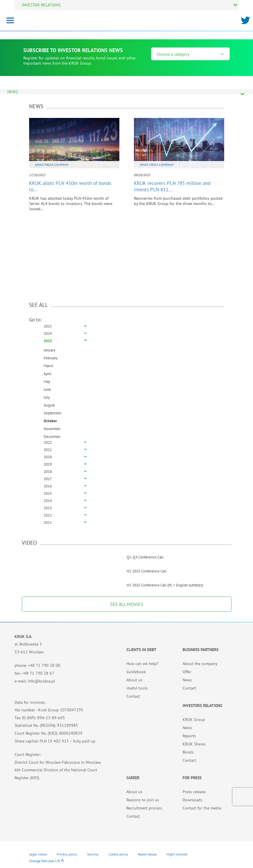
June (47, 389)
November (52, 429)
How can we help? (142, 664)
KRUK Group (194, 719)
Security (93, 854)
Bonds (188, 752)
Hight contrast (177, 854)
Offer (187, 672)
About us (134, 680)
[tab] (127, 327)
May (47, 382)
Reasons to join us (143, 800)
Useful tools (137, 688)
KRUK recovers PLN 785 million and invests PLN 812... (172, 186)
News (187, 680)
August (49, 405)
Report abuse (147, 854)
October (50, 421)
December (52, 437)
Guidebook (136, 672)
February (51, 358)
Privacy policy (67, 854)
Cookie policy (118, 854)
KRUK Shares (194, 744)
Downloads (192, 800)
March (48, 366)
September (53, 413)
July (47, 397)
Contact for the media (202, 808)
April (47, 374)
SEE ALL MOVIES (127, 604)
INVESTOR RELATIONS (41, 5)
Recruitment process (144, 808)
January (49, 350)
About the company (200, 664)
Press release (194, 792)
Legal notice (38, 854)
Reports (189, 736)
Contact (133, 696)
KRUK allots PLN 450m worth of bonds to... (70, 186)
